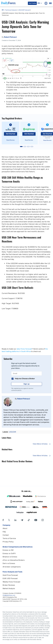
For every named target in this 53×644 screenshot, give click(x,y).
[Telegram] (22, 520)
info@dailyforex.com (9, 595)
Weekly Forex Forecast (11, 582)
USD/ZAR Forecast (24, 10)
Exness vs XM (8, 550)
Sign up (26, 384)
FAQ (4, 532)
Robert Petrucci (24, 399)
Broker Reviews (9, 585)
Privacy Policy (8, 542)
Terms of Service (9, 538)
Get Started (11, 134)
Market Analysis (9, 588)
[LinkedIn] (15, 520)
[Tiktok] (29, 520)
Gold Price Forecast (10, 575)
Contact (6, 535)
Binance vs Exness (10, 557)
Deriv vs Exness (9, 563)
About (5, 528)
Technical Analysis (11, 10)
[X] (9, 520)
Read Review (11, 140)
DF (3, 10)
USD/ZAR (12, 432)
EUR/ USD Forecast (10, 578)
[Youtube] (36, 520)
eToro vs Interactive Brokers (14, 560)
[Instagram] (43, 520)
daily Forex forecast (24, 349)
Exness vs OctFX (9, 553)
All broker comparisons (12, 567)
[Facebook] (3, 520)
